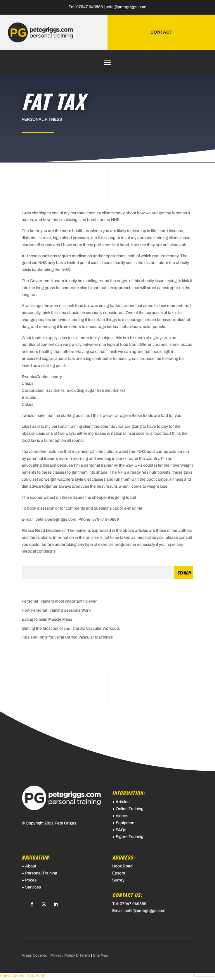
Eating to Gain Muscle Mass (47, 619)
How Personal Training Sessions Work (56, 610)
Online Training (130, 809)
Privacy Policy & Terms (70, 955)
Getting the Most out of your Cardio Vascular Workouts (71, 628)
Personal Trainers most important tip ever (59, 601)
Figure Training (130, 837)
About (31, 866)
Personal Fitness (42, 119)
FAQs (121, 830)
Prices (31, 880)
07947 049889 (90, 7)
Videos (122, 816)
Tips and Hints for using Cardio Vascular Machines (67, 637)
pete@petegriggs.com (126, 7)
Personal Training (41, 873)
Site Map (100, 955)
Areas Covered (35, 955)
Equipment (126, 823)
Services (33, 887)
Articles (123, 802)
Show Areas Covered (22, 976)
